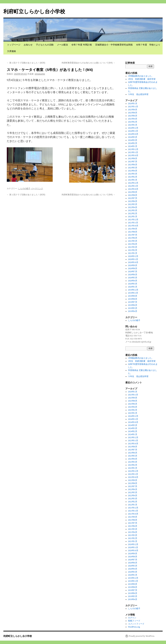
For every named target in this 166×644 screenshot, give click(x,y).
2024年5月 (133, 137)
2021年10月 (133, 226)
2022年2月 (133, 213)
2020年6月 (133, 275)
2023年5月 (133, 168)
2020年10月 (133, 262)
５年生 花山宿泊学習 (138, 94)
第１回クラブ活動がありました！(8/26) (26, 63)
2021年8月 (133, 232)
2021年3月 (133, 247)
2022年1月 (133, 217)
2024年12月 (133, 128)
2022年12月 (133, 183)
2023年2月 (133, 177)
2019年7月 (133, 302)
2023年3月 (133, 174)
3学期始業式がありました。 (141, 76)
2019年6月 (133, 305)
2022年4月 (133, 207)
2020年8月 (133, 268)
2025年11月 (133, 107)
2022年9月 (133, 192)
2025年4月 (133, 119)
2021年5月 (133, 241)
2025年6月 (133, 116)
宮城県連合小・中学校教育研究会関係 (114, 45)
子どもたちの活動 (45, 45)
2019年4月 (133, 311)
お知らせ (28, 45)
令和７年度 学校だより (148, 45)
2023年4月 (133, 171)
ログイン (132, 618)
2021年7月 (133, 235)
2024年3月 (133, 140)
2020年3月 (133, 284)
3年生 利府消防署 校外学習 (142, 79)
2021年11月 (133, 223)
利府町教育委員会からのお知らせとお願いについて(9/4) (88, 63)
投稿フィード (134, 621)
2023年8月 (133, 158)
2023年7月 (133, 162)
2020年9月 (133, 265)
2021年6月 (133, 238)
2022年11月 (133, 186)
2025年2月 (133, 122)
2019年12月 (133, 290)
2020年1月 (133, 287)
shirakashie (40, 74)
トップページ (14, 45)
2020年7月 (133, 272)
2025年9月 (133, 110)
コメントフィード (136, 624)
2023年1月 (133, 180)
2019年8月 (133, 299)
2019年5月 (133, 308)
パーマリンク (37, 189)
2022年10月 (133, 189)
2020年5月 (133, 278)
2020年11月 (133, 259)
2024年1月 (133, 146)
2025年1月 (133, 125)
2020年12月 (133, 256)
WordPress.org (134, 627)
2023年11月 (133, 152)
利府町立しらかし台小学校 (34, 11)
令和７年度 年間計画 (82, 45)
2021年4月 (133, 244)
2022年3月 (133, 210)
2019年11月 (133, 293)
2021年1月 (133, 253)
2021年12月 (133, 220)
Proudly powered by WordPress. (142, 636)
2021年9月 (133, 229)
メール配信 (62, 45)
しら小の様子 (24, 189)
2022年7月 (133, 198)
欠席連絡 (12, 51)
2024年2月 (133, 143)
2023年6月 (133, 165)
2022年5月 (133, 204)
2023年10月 (133, 155)
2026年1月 (133, 104)
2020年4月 (133, 281)
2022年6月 (133, 201)
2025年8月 (133, 113)
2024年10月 (133, 134)
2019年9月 (133, 296)
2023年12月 (133, 149)
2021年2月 (133, 250)
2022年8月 (133, 195)
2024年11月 (133, 131)
